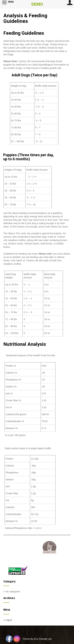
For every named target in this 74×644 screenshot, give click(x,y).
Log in (9, 620)
